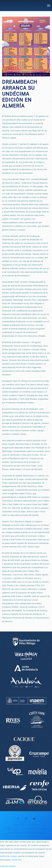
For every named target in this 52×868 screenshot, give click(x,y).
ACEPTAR (17, 860)
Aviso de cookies (8, 866)
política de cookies (9, 856)
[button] (49, 6)
